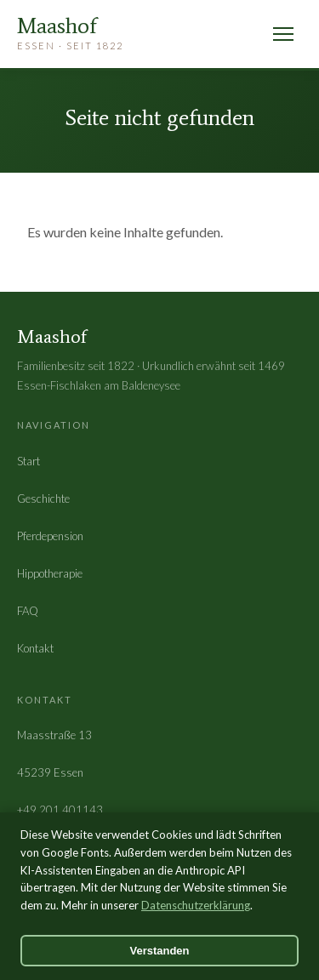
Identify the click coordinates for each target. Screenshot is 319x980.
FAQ (28, 611)
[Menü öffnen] (283, 34)
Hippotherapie (50, 573)
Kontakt (35, 648)
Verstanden (159, 951)
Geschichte (43, 499)
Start (28, 461)
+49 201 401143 (60, 810)
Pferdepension (50, 536)
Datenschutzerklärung (196, 905)
